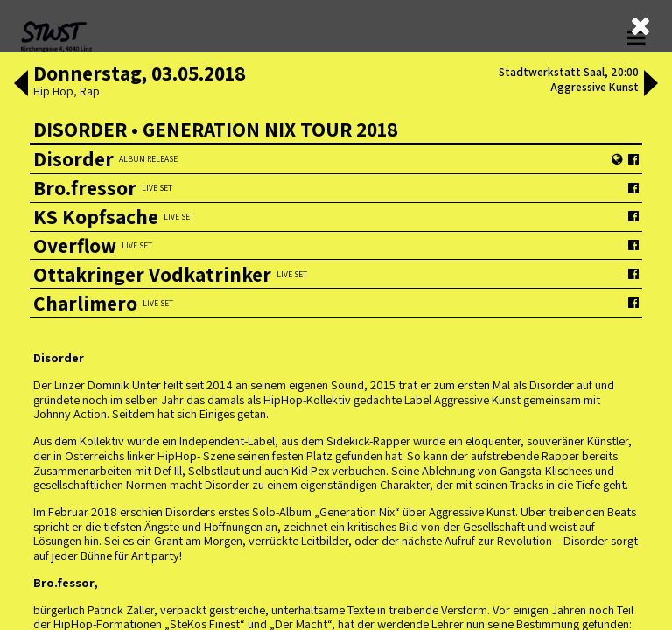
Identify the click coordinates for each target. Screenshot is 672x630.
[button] (19, 85)
